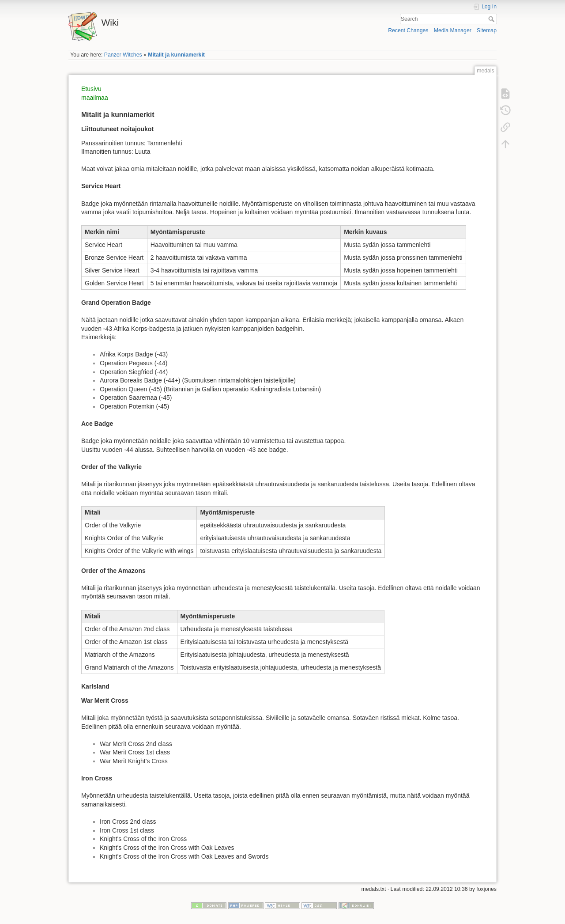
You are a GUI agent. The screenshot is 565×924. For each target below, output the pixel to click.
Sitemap (487, 30)
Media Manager (453, 30)
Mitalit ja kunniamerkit (176, 55)
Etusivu (91, 89)
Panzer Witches (123, 55)
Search (492, 19)
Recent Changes (408, 30)
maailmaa (95, 98)
